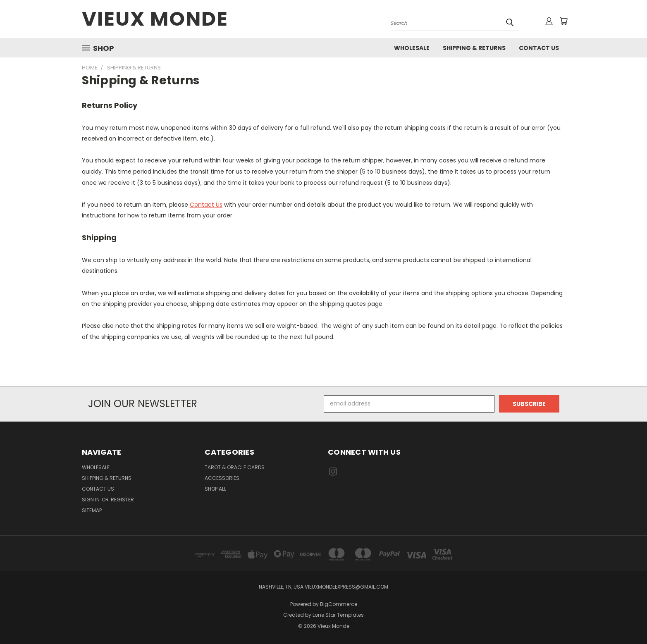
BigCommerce (339, 604)
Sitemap (92, 510)
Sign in (91, 500)
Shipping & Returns (474, 48)
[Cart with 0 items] (563, 21)
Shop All (215, 489)
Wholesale (412, 48)
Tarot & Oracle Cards (235, 467)
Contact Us (539, 48)
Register (122, 500)
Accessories (222, 478)
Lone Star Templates (338, 615)
